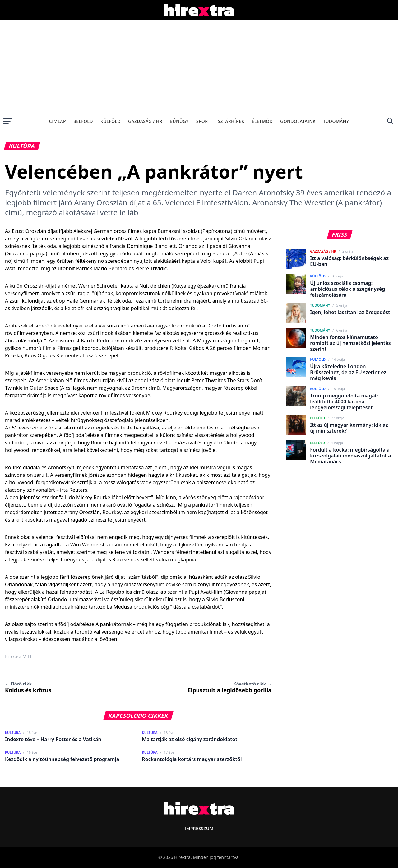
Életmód (262, 121)
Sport (203, 121)
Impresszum (199, 828)
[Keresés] (390, 121)
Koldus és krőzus (28, 687)
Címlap (58, 121)
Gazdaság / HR (145, 121)
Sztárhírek (231, 121)
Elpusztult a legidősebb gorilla (230, 687)
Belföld (83, 121)
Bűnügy (179, 121)
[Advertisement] (199, 67)
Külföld (111, 121)
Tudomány (336, 121)
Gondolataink (298, 121)
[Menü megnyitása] (8, 121)
